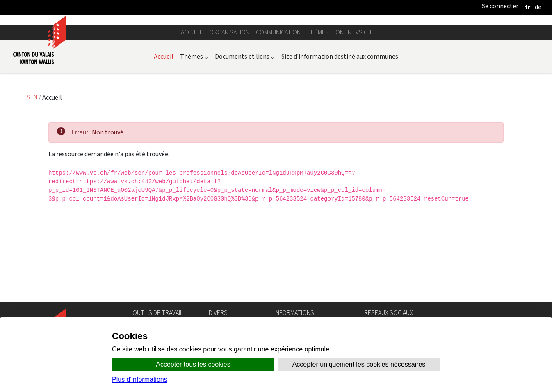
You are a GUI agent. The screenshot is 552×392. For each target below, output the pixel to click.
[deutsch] (538, 7)
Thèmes (318, 124)
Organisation (229, 124)
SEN (33, 189)
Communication (278, 124)
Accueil (192, 124)
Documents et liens (245, 148)
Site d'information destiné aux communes (340, 148)
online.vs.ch (353, 124)
